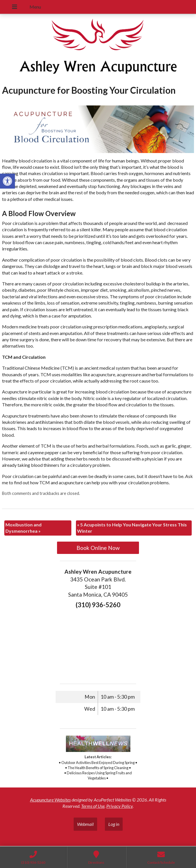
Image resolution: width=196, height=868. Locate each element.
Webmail (85, 824)
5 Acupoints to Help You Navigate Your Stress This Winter (132, 528)
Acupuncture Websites (50, 800)
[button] (7, 181)
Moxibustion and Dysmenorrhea (23, 528)
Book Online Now (98, 548)
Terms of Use (93, 806)
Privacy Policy (119, 806)
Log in (114, 824)
